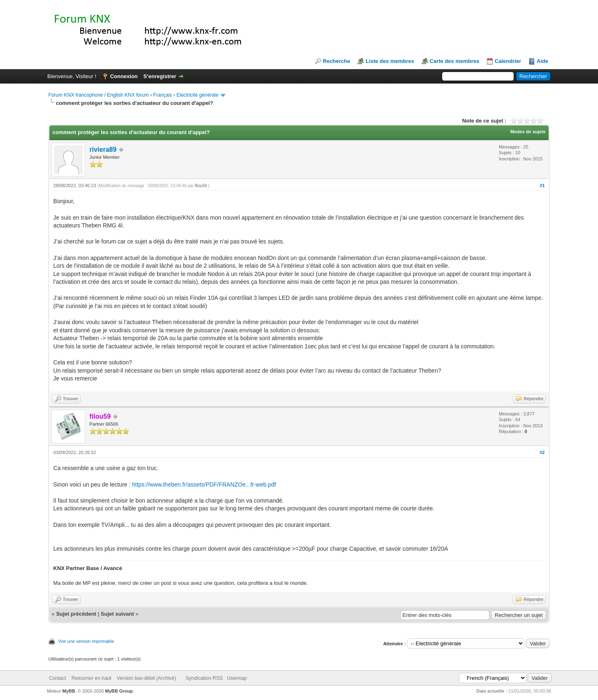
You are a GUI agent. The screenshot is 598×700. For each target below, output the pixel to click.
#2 (542, 452)
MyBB (68, 691)
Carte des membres (455, 61)
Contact (57, 678)
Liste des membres (390, 61)
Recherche (336, 61)
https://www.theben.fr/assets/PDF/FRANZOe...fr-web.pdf (204, 484)
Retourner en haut (92, 678)
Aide (542, 61)
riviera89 (103, 150)
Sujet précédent (76, 614)
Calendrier (508, 61)
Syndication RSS (204, 678)
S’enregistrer (160, 76)
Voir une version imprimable (86, 641)
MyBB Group (119, 691)
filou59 (200, 186)
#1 (542, 185)
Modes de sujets (528, 132)
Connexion (124, 76)
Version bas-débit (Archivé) (146, 678)
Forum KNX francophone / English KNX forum (99, 95)
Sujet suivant (117, 614)
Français (162, 95)
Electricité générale (197, 95)
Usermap (237, 678)
